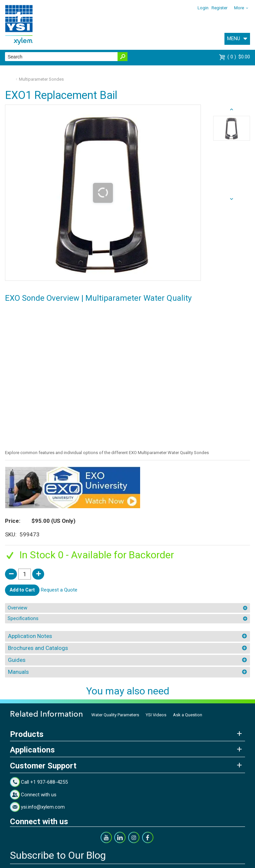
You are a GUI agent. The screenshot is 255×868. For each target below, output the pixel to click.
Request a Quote (59, 590)
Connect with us (39, 795)
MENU (234, 39)
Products (27, 734)
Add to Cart (22, 590)
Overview (17, 608)
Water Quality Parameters (115, 715)
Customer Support (43, 766)
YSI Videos (156, 715)
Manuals (18, 672)
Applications (32, 750)
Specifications (23, 618)
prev (232, 199)
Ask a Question (188, 715)
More (239, 8)
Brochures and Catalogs (38, 648)
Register (219, 8)
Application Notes (30, 636)
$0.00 (239, 57)
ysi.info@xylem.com (43, 807)
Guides (17, 660)
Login (203, 8)
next (232, 110)
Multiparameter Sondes (41, 79)
